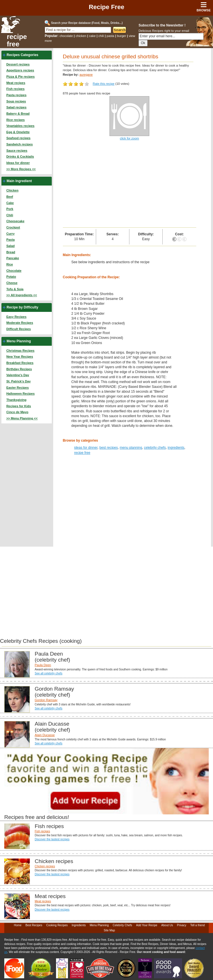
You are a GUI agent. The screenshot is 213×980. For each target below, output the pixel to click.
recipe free (17, 40)
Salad (10, 246)
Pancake (13, 258)
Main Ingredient (19, 181)
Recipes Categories (22, 55)
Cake (10, 203)
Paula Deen (43, 665)
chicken (81, 36)
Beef (10, 197)
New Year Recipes (20, 357)
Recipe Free (107, 7)
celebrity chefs (155, 448)
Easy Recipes (16, 317)
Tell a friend (198, 925)
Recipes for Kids (19, 406)
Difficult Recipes (18, 329)
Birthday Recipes (19, 369)
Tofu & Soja (15, 289)
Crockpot (13, 227)
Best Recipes (34, 925)
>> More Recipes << (21, 169)
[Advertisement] (130, 185)
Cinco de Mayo (17, 412)
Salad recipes (16, 107)
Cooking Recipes (57, 925)
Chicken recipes (45, 866)
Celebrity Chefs (122, 925)
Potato (11, 277)
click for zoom (129, 138)
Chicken (12, 190)
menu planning (131, 448)
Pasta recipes (16, 95)
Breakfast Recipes (20, 363)
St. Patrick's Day (18, 381)
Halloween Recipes (20, 394)
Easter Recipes (17, 388)
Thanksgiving (16, 400)
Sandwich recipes (19, 144)
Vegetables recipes (20, 126)
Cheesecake (15, 221)
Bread (11, 252)
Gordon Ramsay (46, 700)
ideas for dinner (86, 448)
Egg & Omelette (18, 132)
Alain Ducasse (45, 735)
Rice (10, 264)
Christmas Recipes (20, 351)
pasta (110, 36)
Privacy (182, 925)
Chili (10, 215)
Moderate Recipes (20, 323)
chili (101, 36)
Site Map (109, 930)
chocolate (66, 36)
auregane (86, 75)
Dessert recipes (18, 64)
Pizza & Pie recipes (20, 77)
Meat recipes (16, 83)
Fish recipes (15, 89)
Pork (10, 209)
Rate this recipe (104, 84)
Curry (10, 234)
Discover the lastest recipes (52, 839)
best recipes (108, 448)
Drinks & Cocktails (20, 157)
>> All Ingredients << (22, 295)
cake (92, 36)
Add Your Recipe (147, 925)
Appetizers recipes (20, 70)
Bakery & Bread (18, 114)
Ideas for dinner (18, 163)
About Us (167, 925)
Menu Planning (19, 341)
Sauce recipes (17, 151)
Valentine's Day (18, 375)
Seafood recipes (18, 138)
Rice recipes (15, 120)
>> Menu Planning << (22, 418)
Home (18, 925)
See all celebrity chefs (48, 673)
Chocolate (14, 271)
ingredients (176, 448)
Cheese (12, 283)
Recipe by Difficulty (22, 307)
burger (122, 36)
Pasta (10, 240)
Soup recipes (16, 101)
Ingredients (79, 925)
